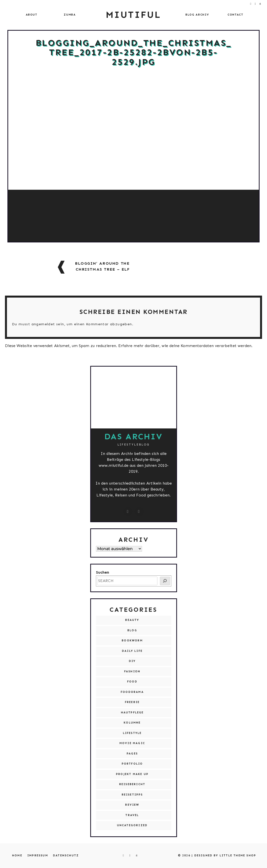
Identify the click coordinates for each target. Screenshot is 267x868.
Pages (132, 754)
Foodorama (132, 692)
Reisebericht (132, 784)
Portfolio (132, 764)
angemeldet (43, 324)
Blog (132, 630)
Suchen (103, 572)
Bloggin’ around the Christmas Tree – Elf (102, 266)
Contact (236, 15)
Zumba (70, 15)
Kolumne (132, 723)
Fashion (132, 671)
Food (132, 682)
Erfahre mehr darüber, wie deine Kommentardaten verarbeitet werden (185, 346)
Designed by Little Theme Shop (225, 856)
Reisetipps (132, 795)
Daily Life (132, 651)
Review (132, 805)
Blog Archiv (197, 15)
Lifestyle (132, 733)
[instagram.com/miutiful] (128, 512)
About (32, 15)
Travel (132, 815)
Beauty (132, 620)
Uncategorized (132, 825)
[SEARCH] (165, 581)
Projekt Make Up (132, 774)
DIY (132, 661)
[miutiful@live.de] (139, 512)
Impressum (38, 856)
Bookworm (132, 641)
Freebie (132, 702)
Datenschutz (66, 856)
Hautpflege (132, 713)
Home (17, 856)
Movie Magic (132, 743)
